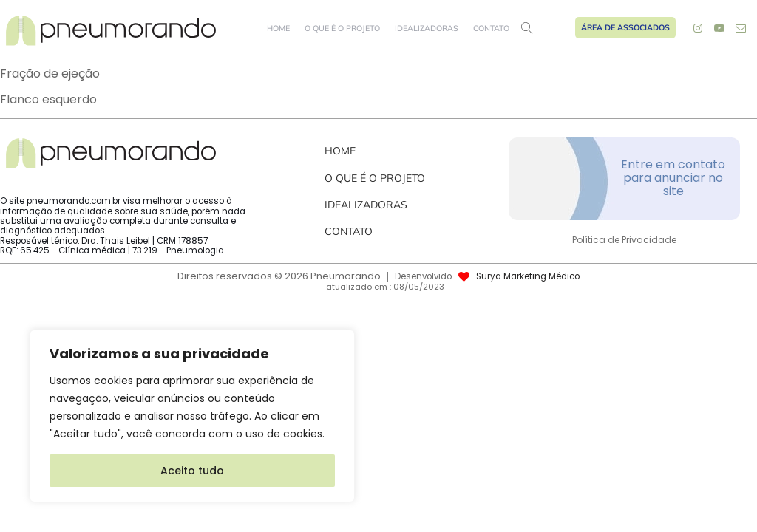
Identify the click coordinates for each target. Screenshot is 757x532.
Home (278, 28)
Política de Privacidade (624, 240)
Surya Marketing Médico (528, 277)
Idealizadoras (427, 28)
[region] (192, 416)
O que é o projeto (342, 28)
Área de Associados (625, 27)
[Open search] (527, 28)
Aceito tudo (192, 471)
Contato (491, 28)
